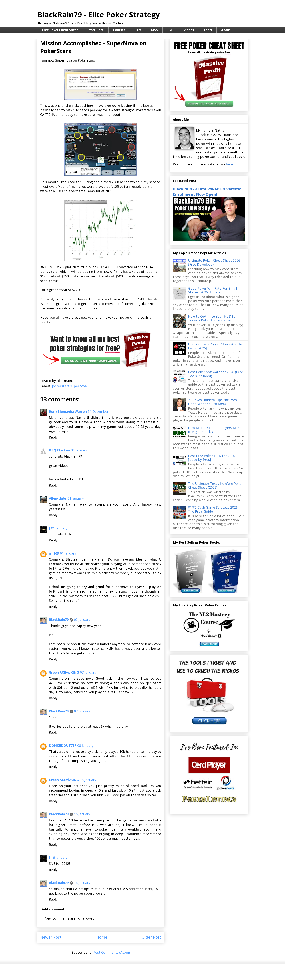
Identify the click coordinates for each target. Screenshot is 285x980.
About (226, 30)
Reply (53, 437)
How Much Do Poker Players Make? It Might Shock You (215, 430)
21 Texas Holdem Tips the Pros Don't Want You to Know (212, 402)
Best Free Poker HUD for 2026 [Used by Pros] (212, 458)
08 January (85, 746)
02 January (82, 620)
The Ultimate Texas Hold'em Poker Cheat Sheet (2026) (215, 486)
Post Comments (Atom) (112, 952)
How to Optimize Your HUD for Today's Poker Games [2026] (212, 318)
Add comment (53, 909)
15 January (88, 780)
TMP (171, 30)
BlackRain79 (59, 620)
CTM (138, 30)
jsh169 (54, 553)
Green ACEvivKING (64, 672)
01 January (79, 450)
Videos (189, 30)
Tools (208, 30)
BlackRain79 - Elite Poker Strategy (99, 14)
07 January (88, 672)
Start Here (96, 30)
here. (230, 164)
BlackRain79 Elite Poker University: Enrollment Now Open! (207, 192)
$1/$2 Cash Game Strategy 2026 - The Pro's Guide (214, 509)
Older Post (151, 937)
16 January (59, 857)
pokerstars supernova (69, 386)
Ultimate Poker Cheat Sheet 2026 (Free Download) (214, 262)
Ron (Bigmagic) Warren (68, 411)
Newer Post (51, 937)
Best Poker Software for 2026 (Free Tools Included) (216, 374)
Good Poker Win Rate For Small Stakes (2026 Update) (213, 290)
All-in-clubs (58, 498)
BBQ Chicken (59, 450)
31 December (98, 411)
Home (102, 937)
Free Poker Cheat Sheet (60, 30)
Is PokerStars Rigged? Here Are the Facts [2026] (215, 346)
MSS (154, 30)
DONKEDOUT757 (63, 746)
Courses (119, 30)
